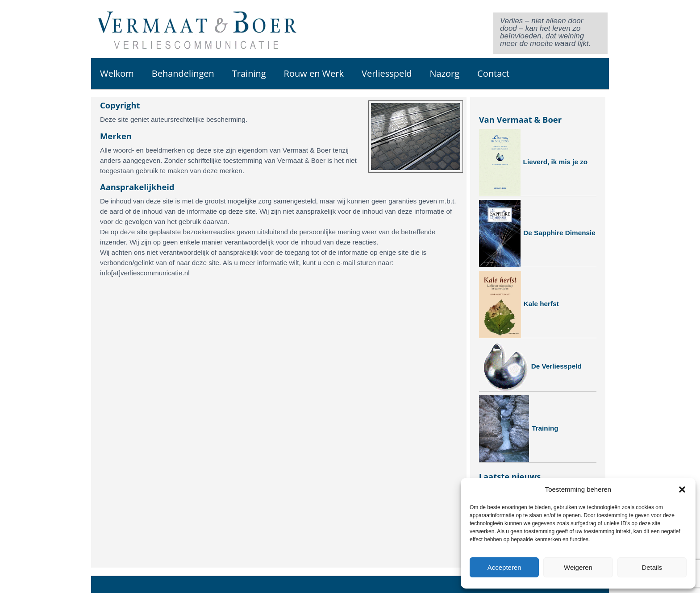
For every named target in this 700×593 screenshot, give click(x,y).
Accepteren (504, 567)
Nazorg (444, 73)
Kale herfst (519, 304)
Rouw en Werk (314, 73)
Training (249, 73)
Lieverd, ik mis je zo (533, 162)
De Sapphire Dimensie (537, 233)
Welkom (117, 73)
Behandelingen (183, 73)
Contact (493, 73)
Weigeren (578, 567)
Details (652, 567)
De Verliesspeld (530, 367)
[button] (682, 489)
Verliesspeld (387, 73)
